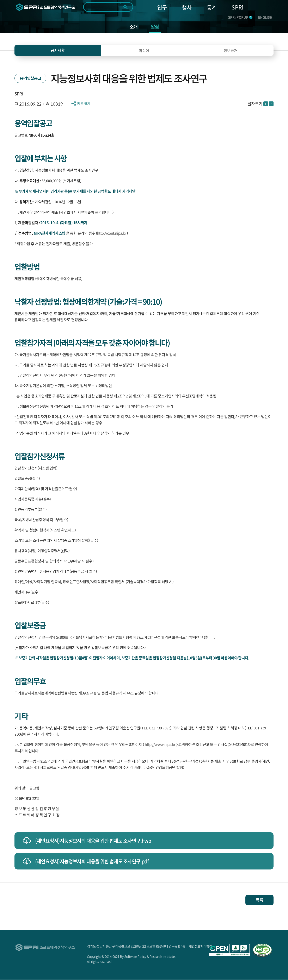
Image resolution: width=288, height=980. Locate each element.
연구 (162, 7)
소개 (133, 27)
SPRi (237, 7)
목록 (259, 900)
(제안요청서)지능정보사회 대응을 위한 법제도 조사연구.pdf (92, 862)
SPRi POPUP (240, 17)
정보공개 (231, 51)
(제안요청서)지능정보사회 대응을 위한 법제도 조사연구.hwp (93, 841)
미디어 (144, 51)
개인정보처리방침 (201, 947)
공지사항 (58, 51)
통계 (212, 7)
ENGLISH (265, 17)
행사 (187, 7)
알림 (155, 27)
